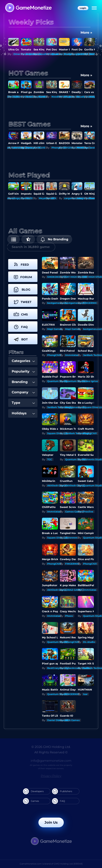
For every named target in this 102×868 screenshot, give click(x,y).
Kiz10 (42, 97)
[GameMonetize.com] (28, 8)
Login (83, 8)
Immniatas (72, 355)
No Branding (54, 239)
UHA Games (72, 720)
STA (54, 198)
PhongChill (54, 355)
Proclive (88, 512)
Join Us (51, 822)
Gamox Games (74, 512)
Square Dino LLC (57, 433)
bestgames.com (57, 303)
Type (23, 403)
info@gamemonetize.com (51, 761)
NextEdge (83, 148)
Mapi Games (55, 329)
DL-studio (89, 642)
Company (23, 392)
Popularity (23, 371)
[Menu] (94, 8)
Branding (23, 382)
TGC (50, 459)
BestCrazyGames (58, 668)
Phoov (69, 616)
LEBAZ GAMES (74, 590)
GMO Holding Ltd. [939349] (68, 864)
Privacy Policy (51, 776)
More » (86, 33)
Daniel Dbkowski (58, 720)
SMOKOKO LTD (56, 277)
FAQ (59, 801)
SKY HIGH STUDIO (76, 277)
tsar (85, 694)
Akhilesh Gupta (56, 485)
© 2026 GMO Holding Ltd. (51, 747)
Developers (33, 791)
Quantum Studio (57, 381)
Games (31, 801)
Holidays (23, 413)
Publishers (62, 791)
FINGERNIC (90, 303)
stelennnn (71, 538)
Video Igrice (90, 381)
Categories (23, 361)
